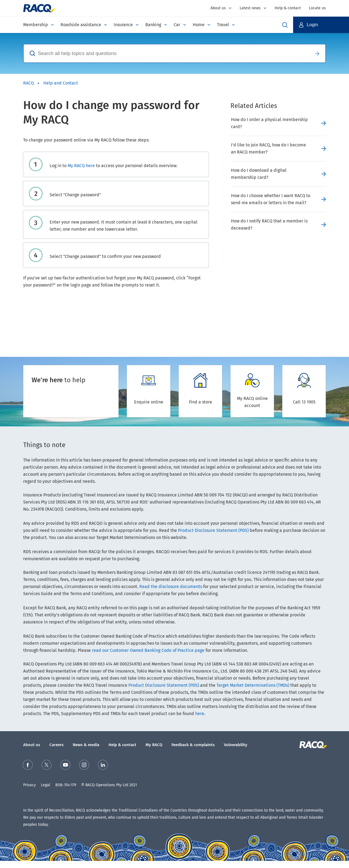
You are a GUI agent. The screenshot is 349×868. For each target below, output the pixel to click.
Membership (36, 25)
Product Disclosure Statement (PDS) (213, 530)
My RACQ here (81, 166)
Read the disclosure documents (171, 587)
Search (317, 53)
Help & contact (288, 8)
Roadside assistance (81, 25)
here (200, 714)
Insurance (123, 25)
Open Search (285, 25)
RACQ (28, 83)
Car (177, 25)
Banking (153, 25)
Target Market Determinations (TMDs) (253, 685)
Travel (223, 25)
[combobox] (166, 53)
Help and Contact (61, 83)
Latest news (250, 8)
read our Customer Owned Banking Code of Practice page (148, 650)
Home (199, 25)
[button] (321, 25)
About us (218, 8)
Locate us (317, 8)
